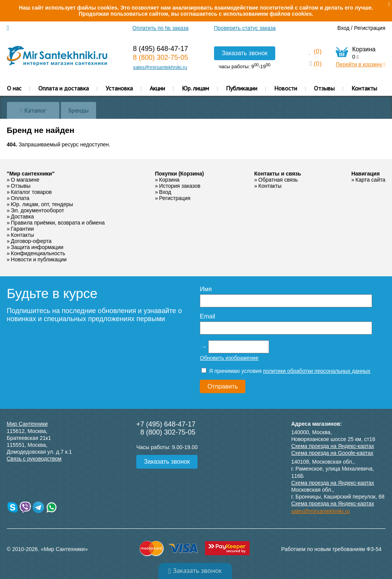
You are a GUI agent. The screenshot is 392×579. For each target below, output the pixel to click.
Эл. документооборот (37, 210)
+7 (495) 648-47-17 (166, 424)
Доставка (22, 217)
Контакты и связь (278, 174)
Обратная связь (278, 180)
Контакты (364, 88)
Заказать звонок (245, 53)
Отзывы (324, 88)
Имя (206, 289)
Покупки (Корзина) (180, 174)
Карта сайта (371, 180)
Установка (119, 88)
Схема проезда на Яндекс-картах (333, 446)
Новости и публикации (39, 259)
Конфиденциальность (38, 253)
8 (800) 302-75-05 (160, 57)
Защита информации (37, 247)
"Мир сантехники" (31, 174)
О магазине (25, 180)
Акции (157, 88)
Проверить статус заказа (245, 28)
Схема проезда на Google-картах (332, 453)
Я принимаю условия (286, 371)
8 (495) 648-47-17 (160, 49)
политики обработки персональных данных (317, 371)
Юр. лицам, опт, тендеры (42, 204)
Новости (286, 88)
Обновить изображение (229, 358)
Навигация (366, 174)
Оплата (20, 198)
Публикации (242, 88)
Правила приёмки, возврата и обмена (58, 223)
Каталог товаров (31, 192)
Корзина (169, 180)
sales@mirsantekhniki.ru (160, 67)
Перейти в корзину (360, 64)
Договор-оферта (31, 241)
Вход (343, 28)
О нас (14, 88)
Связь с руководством (34, 459)
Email (207, 316)
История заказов (180, 186)
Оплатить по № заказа (161, 28)
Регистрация (370, 28)
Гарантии (22, 229)
